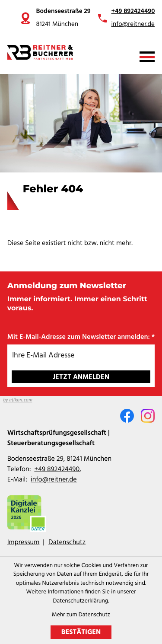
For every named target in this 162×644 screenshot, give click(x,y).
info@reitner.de (133, 25)
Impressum (24, 542)
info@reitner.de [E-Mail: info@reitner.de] (54, 480)
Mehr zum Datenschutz (81, 615)
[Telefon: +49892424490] (57, 469)
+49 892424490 (133, 12)
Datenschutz (67, 542)
